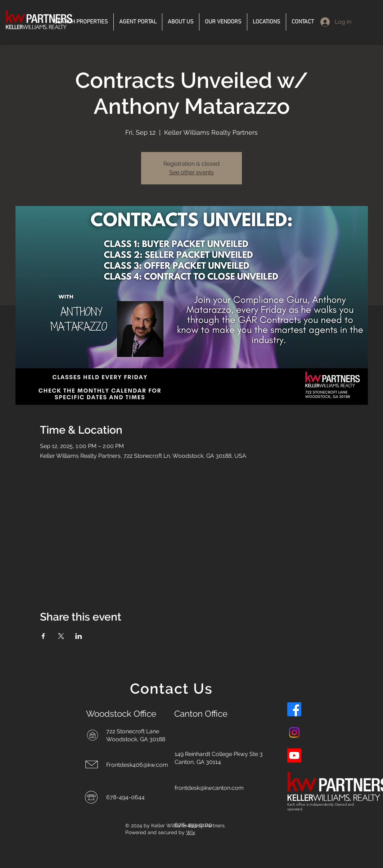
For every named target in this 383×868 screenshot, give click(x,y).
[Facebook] (294, 709)
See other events (191, 172)
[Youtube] (294, 755)
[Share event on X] (61, 636)
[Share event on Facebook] (43, 636)
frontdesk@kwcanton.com (209, 788)
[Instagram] (294, 732)
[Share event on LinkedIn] (79, 636)
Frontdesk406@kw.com (137, 765)
